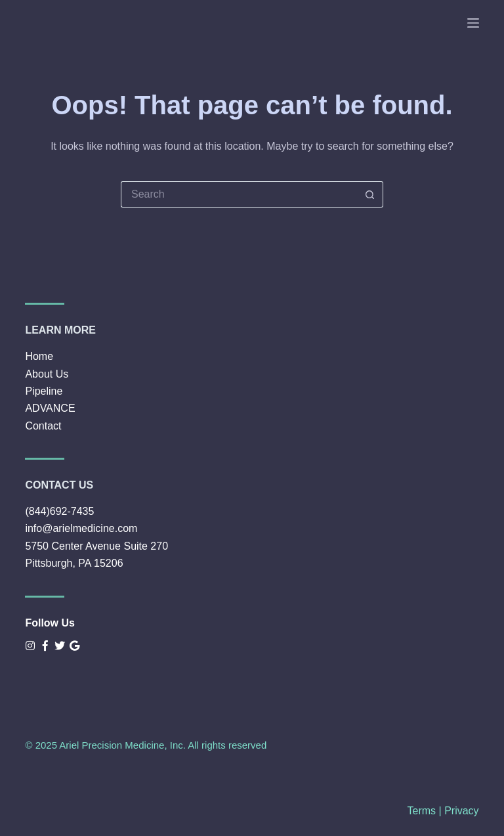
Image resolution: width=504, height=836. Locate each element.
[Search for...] (239, 194)
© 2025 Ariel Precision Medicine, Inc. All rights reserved (146, 745)
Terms (422, 811)
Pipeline (44, 391)
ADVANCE (50, 408)
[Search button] (370, 194)
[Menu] (473, 23)
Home (39, 356)
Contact (43, 426)
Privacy (461, 811)
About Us (47, 374)
